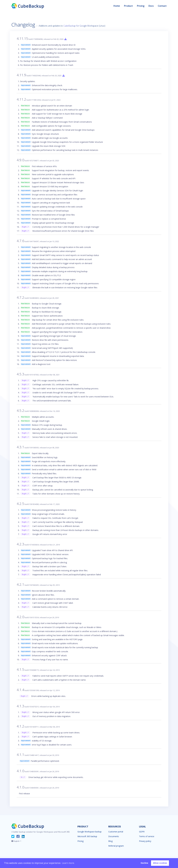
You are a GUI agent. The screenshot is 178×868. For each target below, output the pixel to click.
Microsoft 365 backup (87, 836)
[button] (16, 841)
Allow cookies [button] (160, 863)
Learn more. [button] (68, 863)
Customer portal (116, 832)
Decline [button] (144, 863)
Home (117, 6)
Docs (151, 6)
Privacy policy (145, 841)
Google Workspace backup (89, 832)
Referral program (116, 846)
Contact (162, 6)
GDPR (142, 832)
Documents (114, 836)
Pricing (141, 6)
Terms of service (147, 836)
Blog (110, 841)
